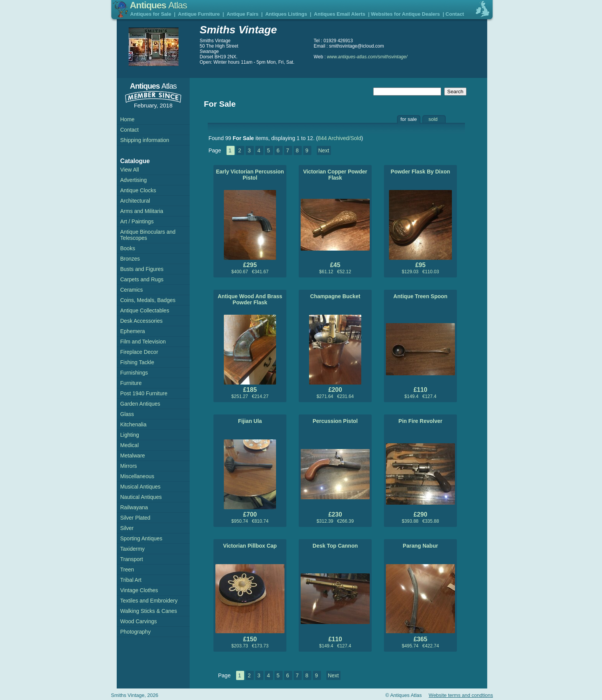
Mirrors (129, 466)
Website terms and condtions (461, 695)
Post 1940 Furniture (144, 393)
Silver (127, 528)
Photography (135, 632)
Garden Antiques (140, 404)
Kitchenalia (133, 424)
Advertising (133, 180)
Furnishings (134, 373)
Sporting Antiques (141, 538)
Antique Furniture (199, 14)
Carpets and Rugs (142, 279)
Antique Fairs (242, 14)
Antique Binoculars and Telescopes (148, 235)
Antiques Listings (286, 14)
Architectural (135, 201)
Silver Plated (135, 518)
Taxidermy (132, 549)
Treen (127, 570)
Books (128, 248)
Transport (131, 559)
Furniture (131, 383)
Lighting (130, 435)
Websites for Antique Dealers (405, 14)
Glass (127, 414)
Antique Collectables (145, 310)
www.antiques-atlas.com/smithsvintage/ (367, 57)
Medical (129, 445)
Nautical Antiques (141, 497)
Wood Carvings (138, 621)
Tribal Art (131, 580)
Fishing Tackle (137, 362)
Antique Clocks (138, 190)
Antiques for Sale (151, 14)
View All (130, 170)
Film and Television (143, 342)
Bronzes (130, 259)
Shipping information (145, 140)
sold (433, 119)
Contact (455, 14)
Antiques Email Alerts (340, 14)
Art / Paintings (137, 221)
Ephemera (133, 331)
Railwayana (134, 507)
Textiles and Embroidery (149, 601)
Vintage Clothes (139, 590)
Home (127, 119)
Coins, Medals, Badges (148, 300)
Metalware (133, 456)
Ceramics (131, 290)
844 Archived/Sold (340, 138)
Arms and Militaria (142, 211)
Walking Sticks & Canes (149, 611)
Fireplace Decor (139, 352)
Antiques (158, 5)
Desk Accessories (141, 321)
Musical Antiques (140, 487)
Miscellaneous (137, 476)
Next (324, 150)
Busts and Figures (142, 269)
